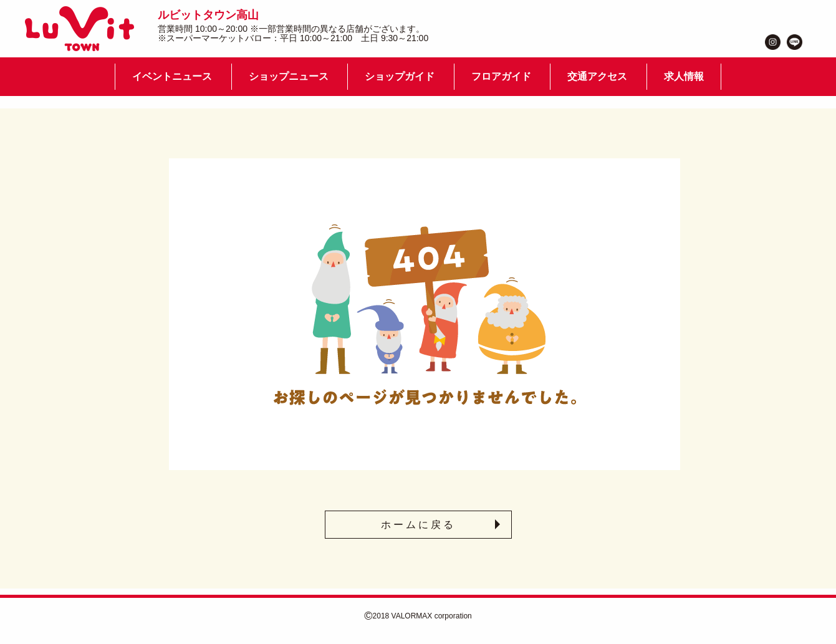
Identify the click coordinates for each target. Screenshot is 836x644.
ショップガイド (400, 76)
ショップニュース (289, 76)
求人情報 (684, 76)
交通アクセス (597, 76)
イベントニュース (172, 76)
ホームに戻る (418, 525)
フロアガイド (501, 76)
